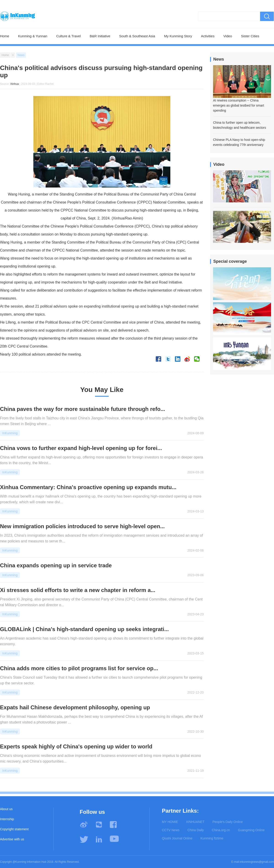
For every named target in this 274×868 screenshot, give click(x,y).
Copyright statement (14, 829)
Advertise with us (12, 839)
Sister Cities (250, 36)
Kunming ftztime (212, 838)
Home (5, 36)
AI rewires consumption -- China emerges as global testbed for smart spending (238, 105)
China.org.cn (221, 830)
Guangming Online (251, 830)
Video (228, 36)
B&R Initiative (100, 36)
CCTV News (171, 830)
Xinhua (14, 84)
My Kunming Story (178, 36)
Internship (7, 819)
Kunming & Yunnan (33, 36)
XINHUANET (195, 822)
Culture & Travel (68, 36)
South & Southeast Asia (137, 36)
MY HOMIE (170, 822)
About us (6, 809)
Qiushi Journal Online (177, 838)
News (21, 55)
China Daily (196, 830)
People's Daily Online (228, 822)
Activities (208, 36)
